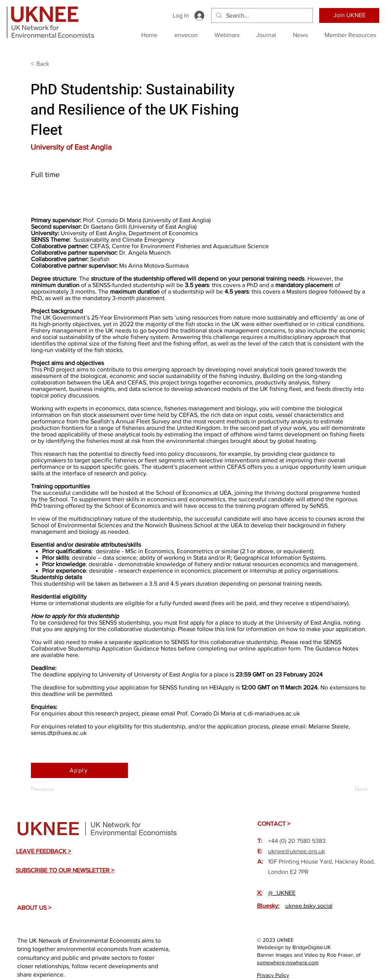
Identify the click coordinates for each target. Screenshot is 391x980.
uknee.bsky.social (309, 906)
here (72, 655)
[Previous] (56, 789)
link (231, 629)
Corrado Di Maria (119, 220)
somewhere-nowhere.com (288, 962)
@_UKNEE (282, 893)
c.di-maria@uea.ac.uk (271, 713)
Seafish (100, 259)
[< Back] (56, 64)
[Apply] (79, 770)
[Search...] (261, 16)
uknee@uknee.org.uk (296, 851)
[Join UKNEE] (349, 15)
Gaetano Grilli (109, 227)
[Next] (348, 789)
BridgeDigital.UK (312, 947)
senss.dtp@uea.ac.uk (59, 733)
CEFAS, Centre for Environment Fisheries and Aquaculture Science (179, 246)
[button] (44, 851)
